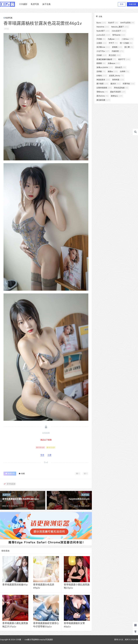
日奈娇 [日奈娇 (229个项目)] (101, 55)
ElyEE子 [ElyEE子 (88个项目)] (113, 23)
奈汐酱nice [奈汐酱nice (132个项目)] (103, 47)
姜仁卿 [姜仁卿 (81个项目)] (129, 47)
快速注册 (132, 4)
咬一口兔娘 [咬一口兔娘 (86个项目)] (126, 43)
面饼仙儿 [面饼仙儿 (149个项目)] (117, 96)
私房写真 (8, 18)
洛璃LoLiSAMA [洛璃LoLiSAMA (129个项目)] (105, 67)
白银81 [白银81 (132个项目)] (102, 76)
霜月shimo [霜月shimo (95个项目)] (103, 96)
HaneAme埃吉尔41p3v (79, 499)
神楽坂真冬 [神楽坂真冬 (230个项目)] (103, 80)
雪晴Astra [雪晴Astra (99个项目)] (102, 92)
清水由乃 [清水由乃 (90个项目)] (120, 67)
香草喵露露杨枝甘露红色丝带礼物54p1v (21, 499)
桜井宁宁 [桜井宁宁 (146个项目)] (124, 59)
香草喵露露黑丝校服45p (15, 584)
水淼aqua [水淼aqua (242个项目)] (114, 63)
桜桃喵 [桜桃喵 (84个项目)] (101, 63)
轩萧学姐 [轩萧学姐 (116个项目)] (129, 84)
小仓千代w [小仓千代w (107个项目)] (103, 51)
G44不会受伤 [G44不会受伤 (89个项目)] (127, 23)
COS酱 (18, 640)
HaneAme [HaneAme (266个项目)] (103, 27)
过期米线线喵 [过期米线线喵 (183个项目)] (104, 88)
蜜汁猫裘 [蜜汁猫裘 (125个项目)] (102, 84)
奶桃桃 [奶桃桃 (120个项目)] (117, 47)
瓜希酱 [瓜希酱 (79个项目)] (101, 71)
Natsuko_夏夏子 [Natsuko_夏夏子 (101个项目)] (120, 27)
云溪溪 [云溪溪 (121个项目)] (101, 43)
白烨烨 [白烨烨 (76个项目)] (124, 71)
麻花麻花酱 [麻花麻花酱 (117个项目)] (103, 100)
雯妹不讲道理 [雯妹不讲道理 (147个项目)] (118, 92)
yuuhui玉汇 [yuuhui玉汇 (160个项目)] (103, 35)
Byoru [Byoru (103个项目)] (101, 23)
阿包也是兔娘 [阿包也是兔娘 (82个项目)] (121, 88)
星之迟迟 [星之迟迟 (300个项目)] (115, 55)
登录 (122, 4)
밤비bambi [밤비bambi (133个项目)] (119, 35)
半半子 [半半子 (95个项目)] (113, 43)
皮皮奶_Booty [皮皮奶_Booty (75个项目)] (116, 76)
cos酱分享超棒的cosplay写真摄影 (39, 640)
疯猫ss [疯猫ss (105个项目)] (113, 71)
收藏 (22, 474)
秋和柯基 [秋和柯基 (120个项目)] (118, 80)
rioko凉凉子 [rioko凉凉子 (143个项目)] (119, 31)
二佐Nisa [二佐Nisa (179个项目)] (127, 39)
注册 (50, 455)
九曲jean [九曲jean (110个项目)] (114, 39)
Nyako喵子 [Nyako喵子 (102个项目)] (103, 31)
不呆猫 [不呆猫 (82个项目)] (101, 39)
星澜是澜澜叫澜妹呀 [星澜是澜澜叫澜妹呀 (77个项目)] (106, 59)
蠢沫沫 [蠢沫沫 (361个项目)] (116, 84)
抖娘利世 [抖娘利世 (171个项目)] (118, 51)
